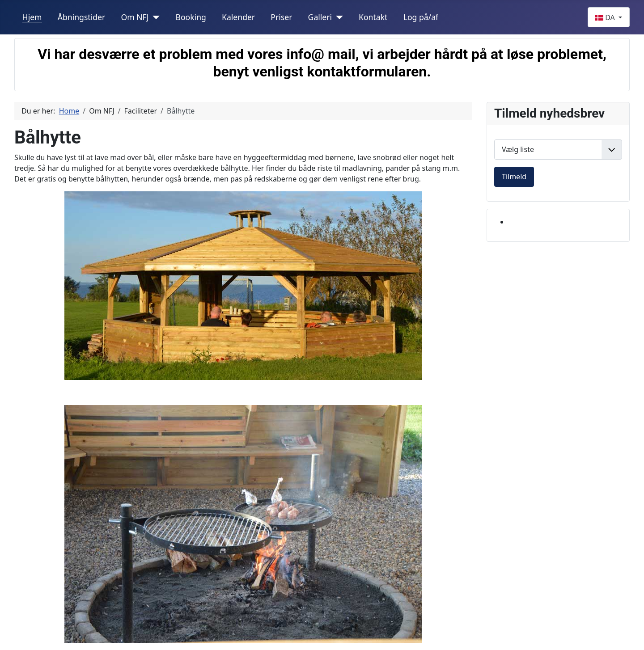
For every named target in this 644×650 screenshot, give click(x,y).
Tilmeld (514, 177)
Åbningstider (82, 17)
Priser (281, 17)
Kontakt (373, 17)
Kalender (238, 17)
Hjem (32, 17)
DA (606, 17)
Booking (191, 17)
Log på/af (421, 17)
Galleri (320, 17)
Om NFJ (135, 17)
